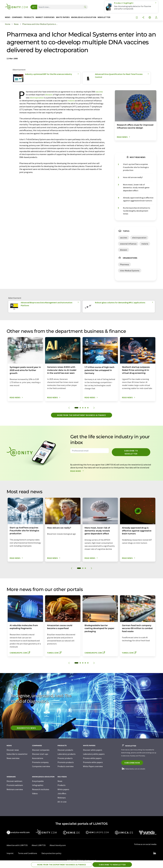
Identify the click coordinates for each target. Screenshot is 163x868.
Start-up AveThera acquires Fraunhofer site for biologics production (136, 167)
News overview (13, 758)
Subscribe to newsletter (131, 452)
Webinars (62, 798)
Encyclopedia (38, 781)
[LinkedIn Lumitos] (155, 853)
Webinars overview (15, 789)
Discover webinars (14, 781)
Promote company (40, 762)
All (33, 7)
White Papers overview (93, 766)
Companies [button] (17, 17)
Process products (65, 758)
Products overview (66, 766)
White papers (63, 789)
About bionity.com (58, 845)
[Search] (85, 7)
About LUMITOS (39, 845)
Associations (38, 758)
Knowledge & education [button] (84, 17)
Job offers (62, 793)
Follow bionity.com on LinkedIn (133, 769)
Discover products (65, 750)
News (60, 781)
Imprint (10, 853)
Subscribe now (132, 763)
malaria (71, 101)
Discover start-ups (40, 754)
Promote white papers (93, 762)
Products (62, 785)
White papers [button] (63, 17)
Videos (35, 793)
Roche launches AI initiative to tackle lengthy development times (137, 211)
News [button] (8, 17)
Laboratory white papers (94, 754)
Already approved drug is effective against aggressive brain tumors (138, 199)
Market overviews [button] (45, 17)
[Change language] (150, 18)
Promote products (66, 762)
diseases (49, 95)
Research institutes (41, 789)
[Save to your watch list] (137, 18)
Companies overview (41, 766)
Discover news (13, 750)
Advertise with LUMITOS (17, 845)
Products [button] (29, 17)
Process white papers (92, 758)
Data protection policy (51, 853)
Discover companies (41, 750)
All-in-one (62, 802)
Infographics (38, 785)
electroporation (37, 98)
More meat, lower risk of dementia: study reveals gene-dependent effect (136, 188)
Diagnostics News (26, 728)
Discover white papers (93, 750)
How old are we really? (133, 177)
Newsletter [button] (104, 17)
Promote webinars (15, 785)
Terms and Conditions (28, 853)
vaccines (99, 92)
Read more (78, 471)
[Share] (143, 18)
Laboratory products (67, 754)
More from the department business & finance (81, 415)
